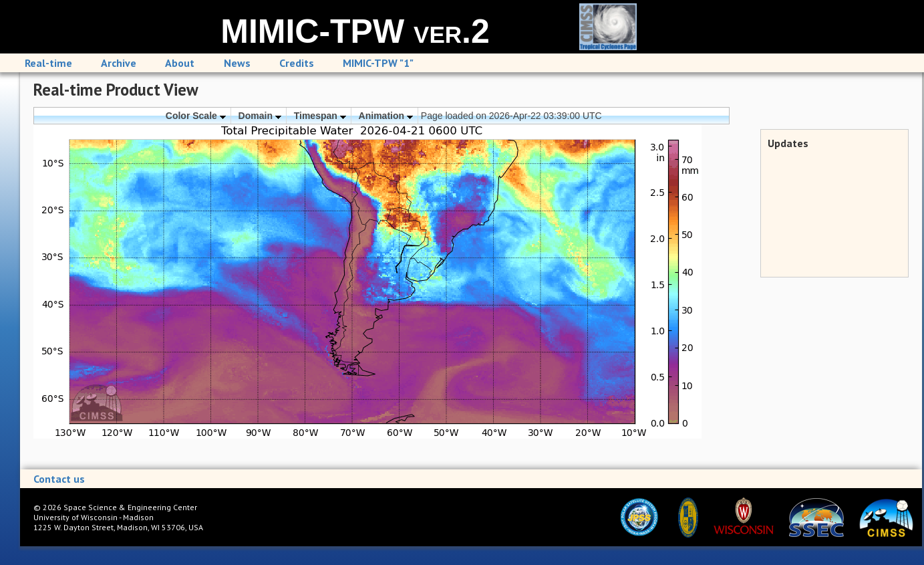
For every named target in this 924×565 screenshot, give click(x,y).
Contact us (59, 479)
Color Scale (196, 116)
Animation (386, 116)
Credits (297, 63)
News (237, 63)
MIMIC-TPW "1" (378, 63)
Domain (260, 116)
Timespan (320, 116)
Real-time (48, 63)
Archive (119, 63)
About (180, 63)
